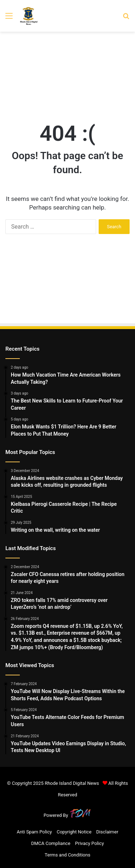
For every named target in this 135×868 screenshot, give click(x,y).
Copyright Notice (74, 832)
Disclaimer (107, 832)
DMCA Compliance (51, 843)
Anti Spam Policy (34, 832)
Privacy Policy (90, 843)
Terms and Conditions (67, 855)
